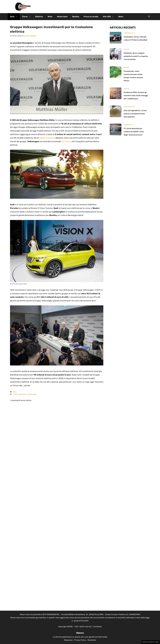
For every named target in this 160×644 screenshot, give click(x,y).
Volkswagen (32, 394)
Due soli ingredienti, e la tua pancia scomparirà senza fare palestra (135, 114)
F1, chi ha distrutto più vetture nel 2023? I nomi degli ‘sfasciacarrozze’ (134, 132)
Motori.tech (62, 17)
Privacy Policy (80, 640)
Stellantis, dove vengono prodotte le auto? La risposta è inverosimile (136, 56)
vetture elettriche (20, 394)
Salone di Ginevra (47, 138)
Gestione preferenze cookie (150, 642)
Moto (50, 17)
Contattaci (97, 627)
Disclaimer (92, 640)
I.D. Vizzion (66, 141)
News (121, 17)
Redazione (68, 640)
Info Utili (109, 17)
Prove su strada (91, 17)
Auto (15, 17)
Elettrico (39, 17)
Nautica (76, 17)
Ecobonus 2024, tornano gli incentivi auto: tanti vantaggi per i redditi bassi (136, 96)
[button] (149, 17)
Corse (28, 17)
